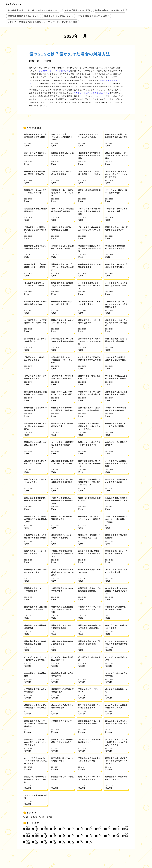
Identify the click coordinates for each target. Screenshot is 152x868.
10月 (100, 828)
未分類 (35, 817)
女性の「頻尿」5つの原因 (77, 10)
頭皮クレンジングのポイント (59, 16)
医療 (27, 817)
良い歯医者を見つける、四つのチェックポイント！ (33, 10)
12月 (73, 828)
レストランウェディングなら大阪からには (92, 93)
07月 (126, 828)
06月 (28, 835)
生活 (43, 817)
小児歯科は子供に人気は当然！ (94, 16)
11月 (82, 828)
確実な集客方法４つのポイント (23, 16)
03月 (46, 828)
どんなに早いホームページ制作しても (54, 71)
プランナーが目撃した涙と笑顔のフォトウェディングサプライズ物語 (42, 22)
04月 (37, 829)
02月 (55, 828)
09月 (108, 828)
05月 (28, 828)
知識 (50, 817)
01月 (64, 828)
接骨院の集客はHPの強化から (110, 10)
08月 (117, 828)
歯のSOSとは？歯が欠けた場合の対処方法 (70, 54)
